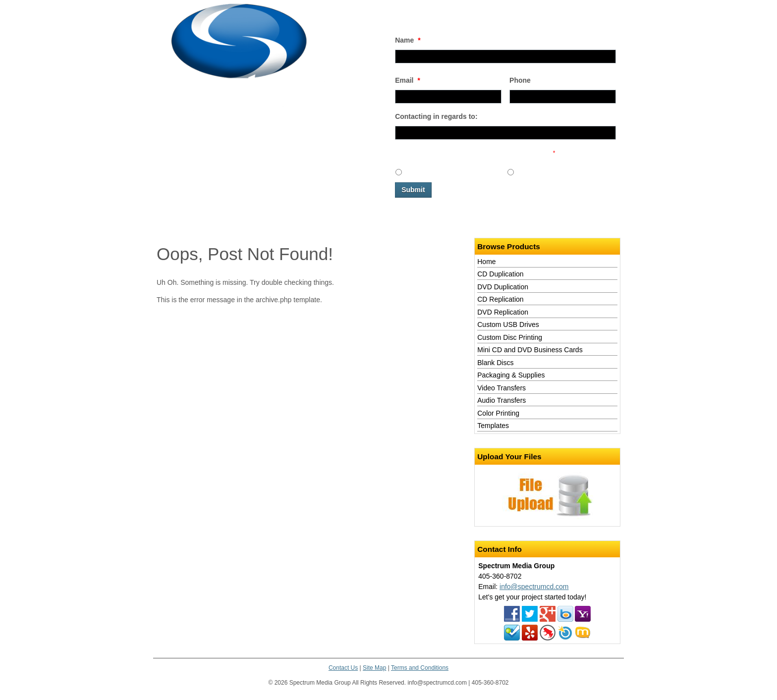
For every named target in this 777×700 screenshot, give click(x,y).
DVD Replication (503, 312)
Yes (411, 171)
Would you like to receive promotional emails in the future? (475, 153)
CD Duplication (500, 274)
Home (166, 220)
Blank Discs (495, 363)
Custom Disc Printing (510, 337)
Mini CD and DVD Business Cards (530, 350)
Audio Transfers (501, 400)
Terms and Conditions (420, 668)
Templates (493, 426)
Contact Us (231, 220)
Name (408, 40)
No (522, 171)
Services (195, 220)
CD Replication (500, 299)
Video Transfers (501, 388)
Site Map (374, 668)
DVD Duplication (503, 287)
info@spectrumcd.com (534, 587)
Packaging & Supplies (511, 375)
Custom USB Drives (508, 324)
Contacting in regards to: (436, 116)
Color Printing (498, 413)
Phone (520, 80)
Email (408, 80)
